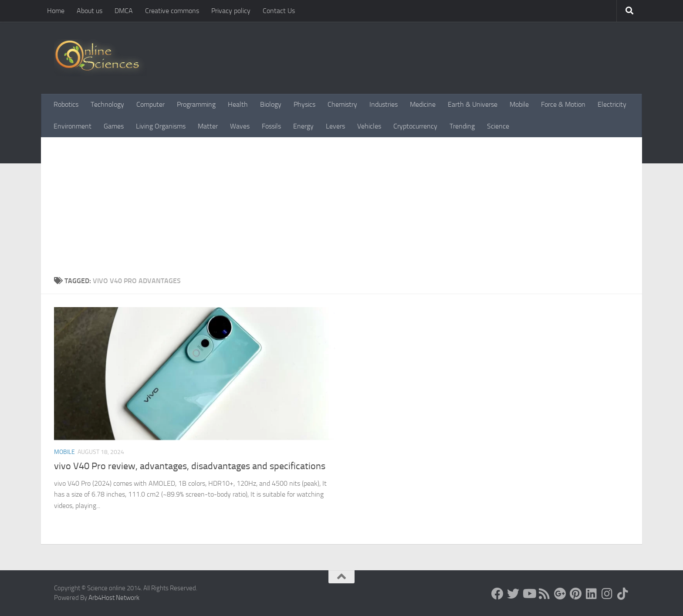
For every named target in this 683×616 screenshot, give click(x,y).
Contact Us (279, 11)
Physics (304, 104)
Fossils (271, 126)
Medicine (423, 104)
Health (238, 104)
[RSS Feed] (544, 594)
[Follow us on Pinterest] (576, 594)
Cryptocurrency (415, 126)
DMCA (124, 11)
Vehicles (369, 126)
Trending (462, 126)
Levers (335, 126)
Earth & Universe (473, 104)
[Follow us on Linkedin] (592, 594)
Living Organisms (161, 126)
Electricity (612, 104)
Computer (150, 104)
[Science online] (497, 594)
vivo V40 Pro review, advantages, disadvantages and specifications (190, 466)
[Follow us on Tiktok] (623, 594)
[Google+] (560, 594)
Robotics (66, 104)
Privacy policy (231, 11)
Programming (196, 104)
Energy (303, 126)
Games (114, 126)
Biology (271, 104)
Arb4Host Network (114, 598)
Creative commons (172, 11)
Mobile (519, 104)
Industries (384, 104)
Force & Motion (563, 104)
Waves (240, 126)
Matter (208, 126)
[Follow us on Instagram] (607, 594)
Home (56, 11)
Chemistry (342, 104)
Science (498, 126)
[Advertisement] (341, 210)
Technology (107, 104)
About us (90, 11)
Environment (73, 126)
